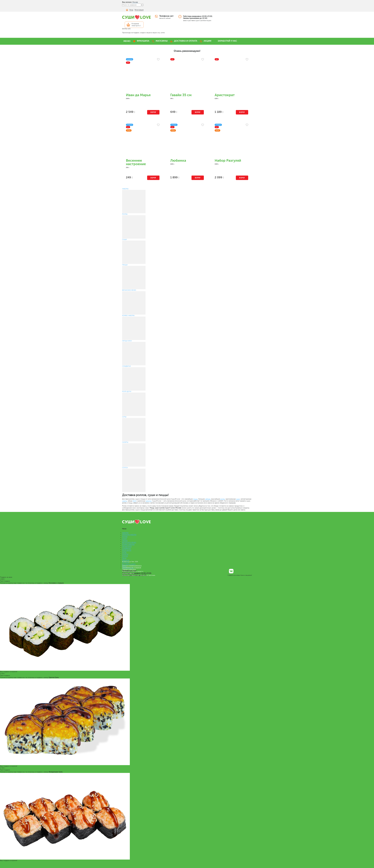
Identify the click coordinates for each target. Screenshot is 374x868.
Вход (131, 10)
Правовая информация (129, 569)
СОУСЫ (125, 556)
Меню (124, 558)
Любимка (178, 161)
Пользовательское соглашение (132, 567)
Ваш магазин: (127, 2)
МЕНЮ (127, 41)
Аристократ (225, 95)
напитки (149, 501)
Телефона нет (166, 16)
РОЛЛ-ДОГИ (127, 550)
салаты (125, 501)
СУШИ (124, 539)
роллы (223, 499)
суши (238, 499)
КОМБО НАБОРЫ (128, 544)
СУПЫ (124, 552)
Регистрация (139, 10)
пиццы (195, 499)
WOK (134, 501)
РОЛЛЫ (125, 537)
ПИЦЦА (125, 541)
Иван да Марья (138, 95)
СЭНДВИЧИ (126, 548)
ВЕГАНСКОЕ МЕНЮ (129, 543)
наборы (208, 499)
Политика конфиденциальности (132, 566)
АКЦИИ (207, 41)
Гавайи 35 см (181, 95)
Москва (135, 2)
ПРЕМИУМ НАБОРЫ (129, 535)
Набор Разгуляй (228, 161)
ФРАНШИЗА (143, 41)
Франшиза (126, 560)
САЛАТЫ (125, 554)
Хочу (153, 112)
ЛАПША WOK (127, 546)
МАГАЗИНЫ (162, 41)
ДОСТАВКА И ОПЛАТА (186, 41)
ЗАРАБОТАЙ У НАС (227, 41)
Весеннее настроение (136, 162)
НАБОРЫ (125, 533)
